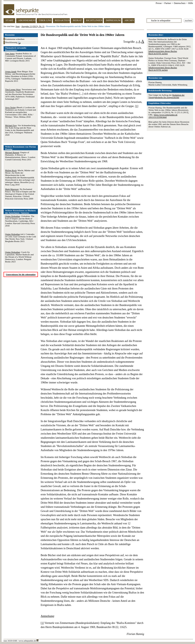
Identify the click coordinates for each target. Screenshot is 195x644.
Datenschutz (180, 3)
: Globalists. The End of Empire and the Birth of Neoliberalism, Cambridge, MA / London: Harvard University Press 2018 (20, 221)
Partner (168, 3)
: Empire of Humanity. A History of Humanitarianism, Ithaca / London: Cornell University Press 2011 (20, 156)
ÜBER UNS (45, 20)
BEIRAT (77, 20)
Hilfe (191, 3)
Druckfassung (13, 43)
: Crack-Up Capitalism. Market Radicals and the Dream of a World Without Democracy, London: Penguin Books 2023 (19, 257)
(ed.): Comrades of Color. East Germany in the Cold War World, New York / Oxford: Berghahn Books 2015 (21, 238)
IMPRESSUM (113, 20)
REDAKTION (62, 20)
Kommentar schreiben (15, 39)
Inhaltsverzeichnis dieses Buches (163, 51)
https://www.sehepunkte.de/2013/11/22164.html (163, 116)
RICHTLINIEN (94, 20)
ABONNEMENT (27, 20)
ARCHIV (129, 20)
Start (18, 26)
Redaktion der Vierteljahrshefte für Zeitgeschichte (166, 96)
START (9, 20)
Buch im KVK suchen (158, 54)
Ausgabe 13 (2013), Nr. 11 (33, 26)
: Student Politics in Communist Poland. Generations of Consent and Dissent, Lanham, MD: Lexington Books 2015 (20, 57)
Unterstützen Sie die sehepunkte (21, 274)
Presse (159, 3)
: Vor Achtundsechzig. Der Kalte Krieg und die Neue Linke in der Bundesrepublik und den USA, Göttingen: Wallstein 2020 (21, 130)
